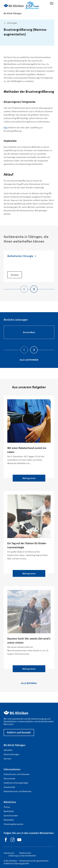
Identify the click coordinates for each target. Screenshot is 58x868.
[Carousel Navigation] (29, 286)
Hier (6, 128)
